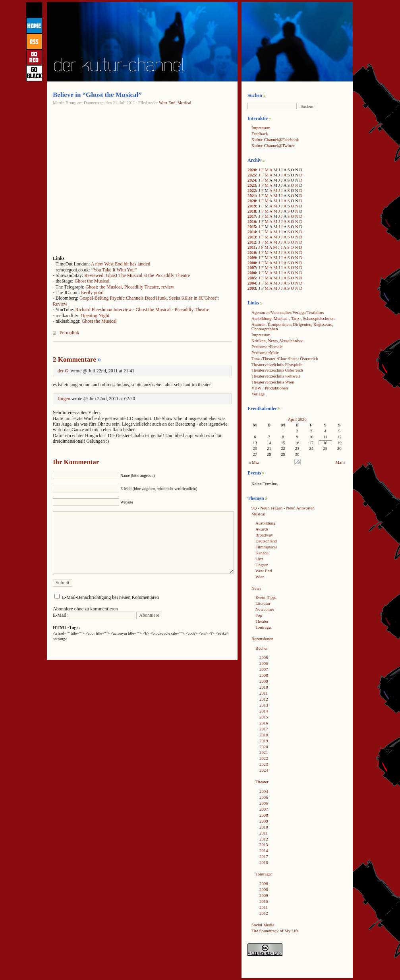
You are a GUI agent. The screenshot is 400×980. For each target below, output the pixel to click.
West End (167, 103)
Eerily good (92, 292)
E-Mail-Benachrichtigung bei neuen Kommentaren (110, 597)
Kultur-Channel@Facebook (275, 139)
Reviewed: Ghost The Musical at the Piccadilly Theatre (137, 275)
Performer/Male (265, 352)
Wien (260, 577)
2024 (252, 180)
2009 (252, 258)
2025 (252, 175)
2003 (252, 288)
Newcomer (265, 609)
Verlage (258, 394)
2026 (252, 170)
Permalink (69, 333)
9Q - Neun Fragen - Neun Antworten (283, 508)
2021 (252, 196)
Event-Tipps (266, 597)
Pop (259, 615)
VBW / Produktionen (270, 388)
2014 (252, 232)
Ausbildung (265, 523)
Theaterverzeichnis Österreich (277, 370)
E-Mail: (94, 615)
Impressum (261, 128)
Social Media (263, 925)
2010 (252, 252)
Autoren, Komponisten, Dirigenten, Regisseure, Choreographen (292, 326)
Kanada (262, 553)
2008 (252, 263)
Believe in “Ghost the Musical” (97, 95)
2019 (252, 206)
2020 (252, 201)
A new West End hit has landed (121, 264)
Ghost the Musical (92, 281)
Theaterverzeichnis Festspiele (277, 364)
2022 (252, 190)
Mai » (341, 462)
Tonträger (264, 627)
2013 (252, 237)
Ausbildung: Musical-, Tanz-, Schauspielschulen (293, 318)
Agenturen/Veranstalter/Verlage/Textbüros (288, 312)
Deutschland (266, 541)
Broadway (264, 535)
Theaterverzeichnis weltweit (276, 376)
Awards (262, 529)
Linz (259, 559)
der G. (64, 371)
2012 (252, 242)
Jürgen (64, 399)
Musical (185, 103)
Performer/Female (267, 347)
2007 (252, 267)
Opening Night (95, 316)
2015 (252, 227)
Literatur (263, 603)
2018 (252, 211)
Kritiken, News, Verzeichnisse (277, 341)
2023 (252, 185)
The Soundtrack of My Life (275, 931)
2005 (252, 278)
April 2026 (297, 419)
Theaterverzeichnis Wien (273, 382)
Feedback (260, 134)
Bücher (262, 648)
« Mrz (254, 462)
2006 (252, 273)
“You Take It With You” (114, 270)
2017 (252, 216)
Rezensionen (262, 639)
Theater (262, 621)
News (256, 588)
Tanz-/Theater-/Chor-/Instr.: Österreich (285, 358)
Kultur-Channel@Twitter (273, 145)
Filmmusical (266, 547)
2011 (252, 247)
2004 (252, 283)
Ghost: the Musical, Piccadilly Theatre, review (130, 287)
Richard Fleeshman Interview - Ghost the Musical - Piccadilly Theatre (142, 310)
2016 (252, 221)
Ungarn (262, 565)
